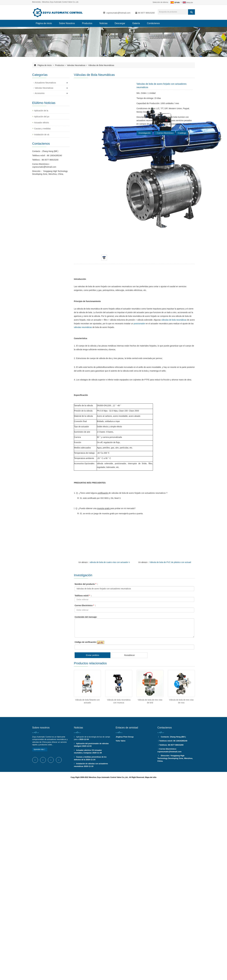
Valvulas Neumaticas (76, 65)
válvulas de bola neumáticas (174, 320)
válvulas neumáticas (83, 327)
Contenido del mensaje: (86, 617)
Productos (87, 23)
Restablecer (129, 655)
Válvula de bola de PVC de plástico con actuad (170, 562)
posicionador (139, 324)
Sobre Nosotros (67, 23)
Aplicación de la (41, 111)
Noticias (104, 23)
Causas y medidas (42, 129)
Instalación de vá (42, 135)
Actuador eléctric (42, 123)
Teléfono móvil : (83, 596)
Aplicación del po (42, 117)
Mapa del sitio (151, 777)
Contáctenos (153, 23)
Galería (136, 23)
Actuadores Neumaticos (45, 83)
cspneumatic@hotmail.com (118, 13)
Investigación (144, 133)
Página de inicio (44, 23)
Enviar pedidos (93, 655)
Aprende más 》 (40, 749)
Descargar (120, 23)
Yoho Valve (121, 741)
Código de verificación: (86, 642)
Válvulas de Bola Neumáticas (101, 65)
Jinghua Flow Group (125, 737)
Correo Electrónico (165, 133)
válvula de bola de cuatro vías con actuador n (110, 562)
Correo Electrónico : (85, 605)
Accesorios (40, 93)
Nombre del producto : (86, 584)
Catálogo (182, 133)
